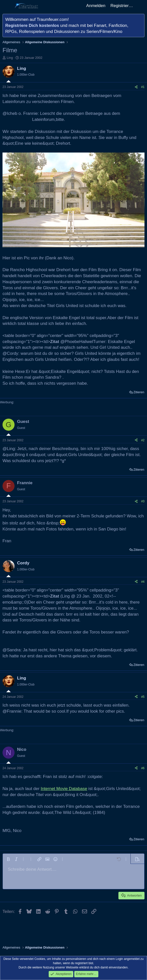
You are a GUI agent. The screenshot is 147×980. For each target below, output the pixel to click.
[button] (8, 859)
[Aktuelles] (141, 6)
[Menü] (7, 6)
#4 (143, 582)
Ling (10, 58)
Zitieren (139, 392)
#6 (143, 768)
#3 (143, 501)
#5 (143, 697)
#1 (143, 87)
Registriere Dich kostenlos (32, 26)
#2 (143, 440)
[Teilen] (136, 87)
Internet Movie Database (64, 789)
